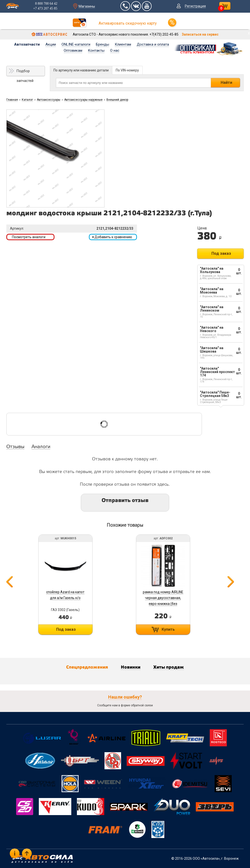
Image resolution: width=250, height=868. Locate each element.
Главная (12, 100)
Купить (168, 629)
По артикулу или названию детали (81, 70)
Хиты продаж (169, 667)
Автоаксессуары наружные (83, 100)
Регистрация (195, 6)
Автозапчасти (27, 44)
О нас (115, 50)
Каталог (27, 100)
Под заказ (221, 253)
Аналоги (41, 447)
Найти (226, 83)
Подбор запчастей (25, 72)
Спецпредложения (87, 667)
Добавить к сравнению (112, 237)
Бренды (103, 44)
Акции (51, 44)
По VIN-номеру (127, 70)
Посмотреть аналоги (29, 237)
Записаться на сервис (200, 34)
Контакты (96, 50)
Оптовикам (73, 50)
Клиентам (123, 44)
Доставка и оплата (153, 44)
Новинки (131, 667)
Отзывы (15, 447)
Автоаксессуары (49, 100)
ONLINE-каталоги (76, 44)
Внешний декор (117, 100)
